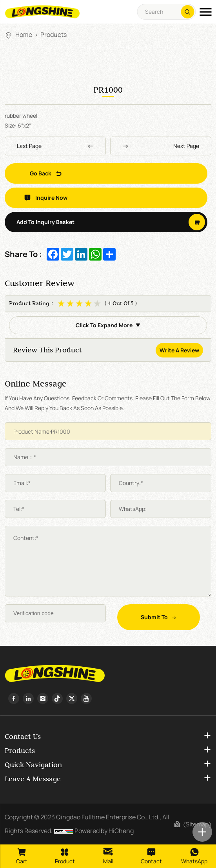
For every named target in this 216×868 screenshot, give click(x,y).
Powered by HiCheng (104, 831)
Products (54, 35)
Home (24, 35)
